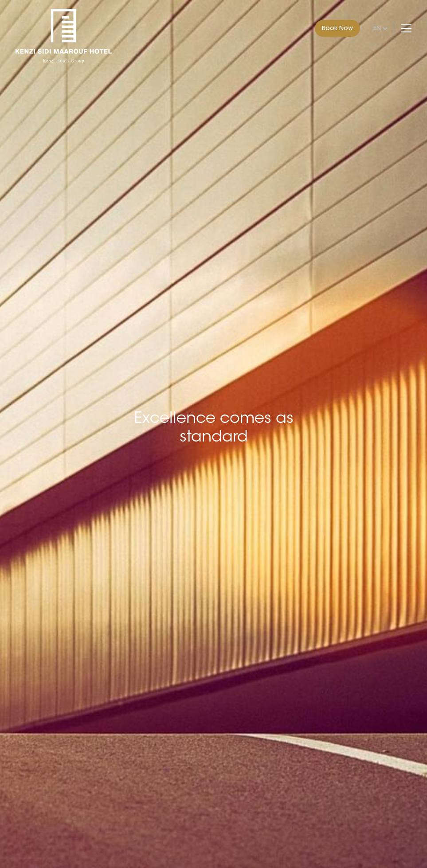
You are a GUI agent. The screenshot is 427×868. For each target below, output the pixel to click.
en (377, 28)
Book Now (337, 28)
